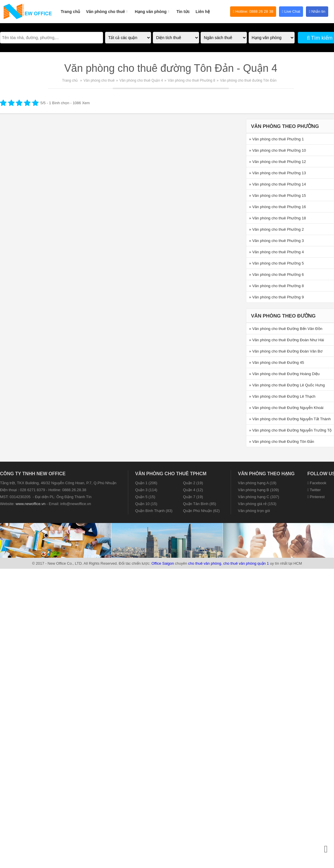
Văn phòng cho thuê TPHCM (171, 474)
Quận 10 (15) (146, 504)
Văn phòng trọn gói (254, 511)
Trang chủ (70, 12)
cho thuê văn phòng (205, 563)
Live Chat (291, 11)
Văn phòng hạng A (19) (257, 483)
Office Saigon (163, 563)
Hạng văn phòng (153, 8)
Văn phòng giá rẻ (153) (257, 504)
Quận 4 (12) (193, 490)
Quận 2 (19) (193, 483)
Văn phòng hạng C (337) (258, 497)
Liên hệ (203, 12)
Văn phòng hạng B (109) (258, 490)
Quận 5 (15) (145, 497)
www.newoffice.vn (31, 504)
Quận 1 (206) (146, 483)
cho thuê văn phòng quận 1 (246, 563)
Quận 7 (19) (193, 497)
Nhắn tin (317, 11)
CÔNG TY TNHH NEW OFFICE (33, 474)
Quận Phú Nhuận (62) (201, 511)
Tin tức (183, 12)
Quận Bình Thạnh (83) (154, 511)
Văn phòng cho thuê (108, 8)
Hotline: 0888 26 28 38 (253, 11)
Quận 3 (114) (146, 490)
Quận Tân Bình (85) (199, 504)
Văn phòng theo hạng (266, 474)
